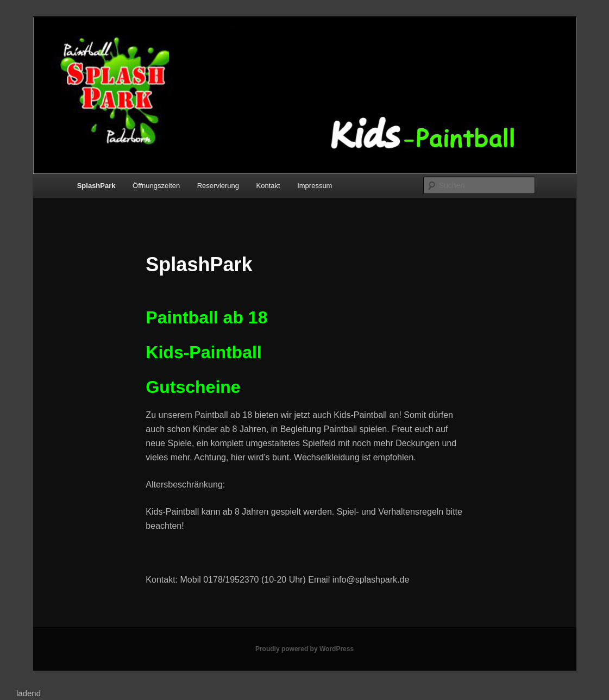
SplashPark (96, 186)
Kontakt (268, 186)
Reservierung (218, 186)
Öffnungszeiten (156, 186)
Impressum (315, 186)
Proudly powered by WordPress (304, 649)
